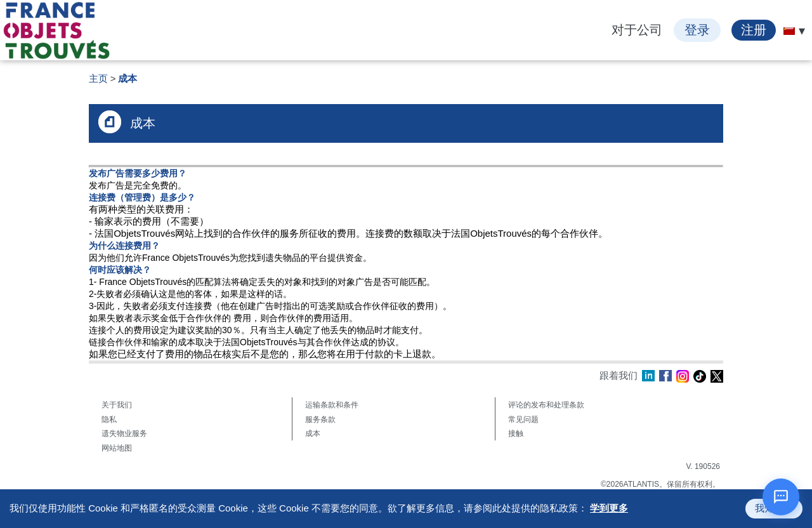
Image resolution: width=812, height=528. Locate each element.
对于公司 (637, 30)
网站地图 (117, 448)
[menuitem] (789, 31)
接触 (516, 433)
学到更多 (609, 508)
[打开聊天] (781, 497)
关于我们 (117, 405)
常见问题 (523, 419)
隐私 (109, 419)
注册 (754, 30)
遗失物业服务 (124, 433)
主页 (98, 78)
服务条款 (320, 419)
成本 (128, 78)
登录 (697, 30)
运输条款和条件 (332, 405)
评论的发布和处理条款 (546, 405)
